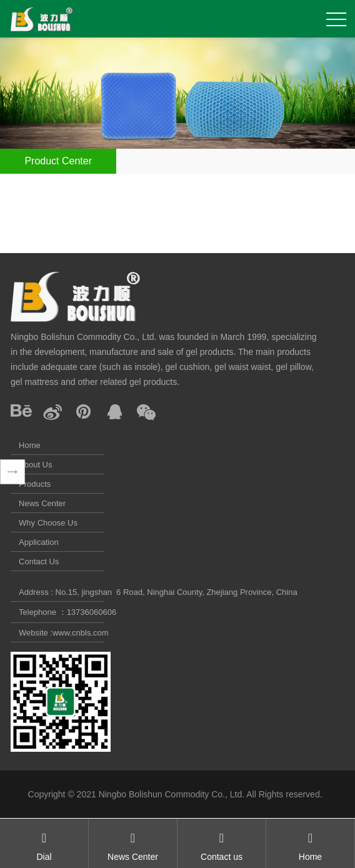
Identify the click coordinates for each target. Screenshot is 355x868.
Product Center (58, 161)
